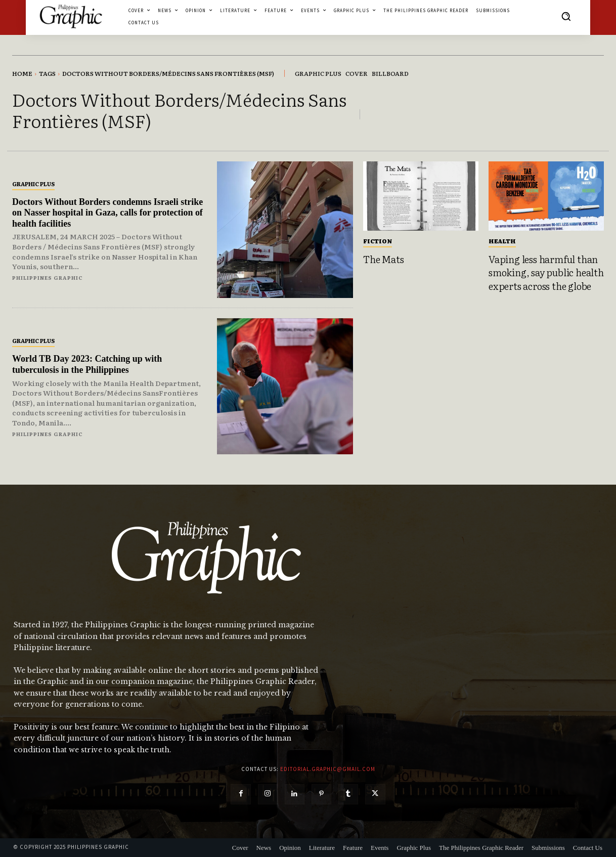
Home (22, 73)
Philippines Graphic (48, 277)
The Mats (383, 259)
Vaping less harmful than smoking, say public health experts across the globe (546, 272)
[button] (566, 16)
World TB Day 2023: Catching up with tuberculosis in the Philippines (87, 364)
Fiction (378, 241)
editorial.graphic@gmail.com (328, 769)
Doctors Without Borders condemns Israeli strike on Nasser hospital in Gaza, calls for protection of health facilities (108, 213)
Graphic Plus (33, 184)
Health (502, 241)
